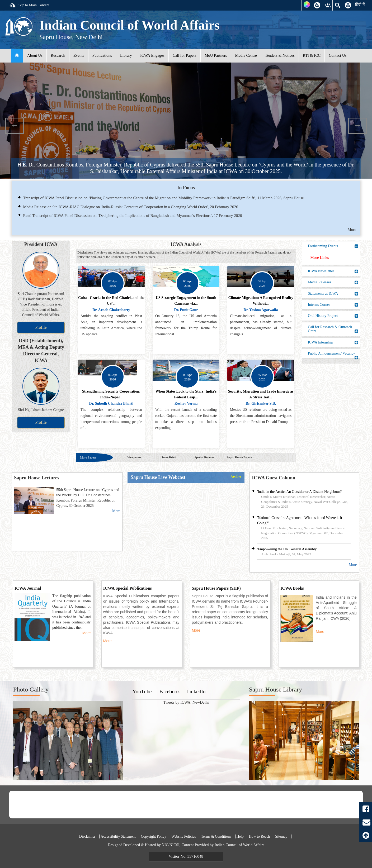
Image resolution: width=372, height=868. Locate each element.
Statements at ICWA (333, 294)
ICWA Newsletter (333, 271)
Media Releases (333, 282)
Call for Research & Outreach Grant (333, 329)
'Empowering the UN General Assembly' (287, 549)
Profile (41, 327)
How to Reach (259, 836)
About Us (35, 55)
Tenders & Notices (280, 55)
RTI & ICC (312, 55)
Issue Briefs (169, 457)
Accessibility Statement (118, 836)
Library (126, 55)
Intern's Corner (333, 305)
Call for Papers (185, 55)
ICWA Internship (333, 342)
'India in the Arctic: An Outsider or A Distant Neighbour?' (300, 492)
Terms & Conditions (216, 836)
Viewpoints (134, 457)
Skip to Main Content (29, 6)
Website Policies (184, 836)
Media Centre (246, 55)
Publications (102, 55)
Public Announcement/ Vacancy (333, 355)
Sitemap (281, 836)
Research (58, 55)
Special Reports (204, 457)
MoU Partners (216, 55)
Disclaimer (87, 836)
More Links (319, 257)
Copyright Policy (153, 836)
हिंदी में (360, 4)
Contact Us (338, 55)
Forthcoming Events (333, 246)
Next (357, 126)
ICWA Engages (152, 55)
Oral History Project (333, 316)
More (352, 230)
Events (79, 55)
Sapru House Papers (239, 457)
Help (240, 836)
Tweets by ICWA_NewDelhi (186, 702)
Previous (15, 126)
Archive (236, 477)
